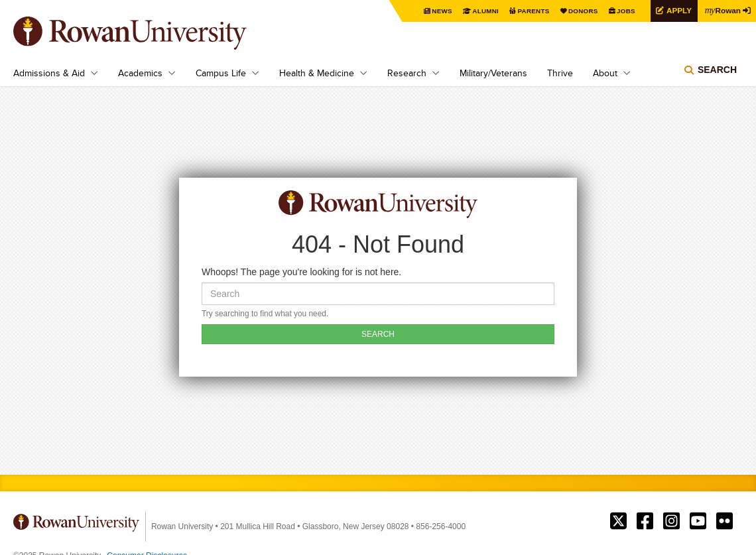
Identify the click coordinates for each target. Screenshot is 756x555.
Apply (678, 10)
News (441, 11)
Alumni (484, 11)
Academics (140, 73)
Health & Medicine (317, 73)
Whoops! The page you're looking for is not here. (301, 272)
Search (717, 70)
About (605, 73)
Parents (532, 11)
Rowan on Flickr (724, 521)
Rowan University (149, 33)
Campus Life (221, 73)
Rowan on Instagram (671, 521)
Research (407, 73)
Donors (582, 11)
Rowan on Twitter (618, 521)
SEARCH (378, 334)
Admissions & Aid (49, 73)
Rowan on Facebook (645, 521)
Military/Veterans (493, 73)
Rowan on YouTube (698, 521)
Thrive (560, 73)
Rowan (723, 10)
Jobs (625, 11)
